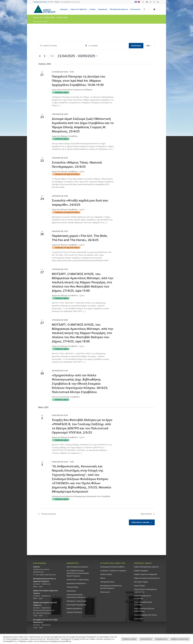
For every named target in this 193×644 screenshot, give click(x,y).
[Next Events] (45, 56)
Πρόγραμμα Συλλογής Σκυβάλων (113, 567)
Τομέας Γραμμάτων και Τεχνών (145, 615)
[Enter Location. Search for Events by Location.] (106, 46)
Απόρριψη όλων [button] (161, 639)
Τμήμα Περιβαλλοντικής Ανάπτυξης (143, 603)
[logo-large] (44, 9)
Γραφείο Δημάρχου (141, 571)
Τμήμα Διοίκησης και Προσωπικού (147, 578)
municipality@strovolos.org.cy (70, 2)
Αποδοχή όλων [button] (146, 639)
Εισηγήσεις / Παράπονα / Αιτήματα (113, 571)
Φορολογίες (71, 591)
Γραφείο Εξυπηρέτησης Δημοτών (146, 567)
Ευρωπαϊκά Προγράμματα (76, 605)
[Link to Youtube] (147, 2)
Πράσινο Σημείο (106, 574)
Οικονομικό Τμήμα (141, 582)
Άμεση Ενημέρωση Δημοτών (77, 567)
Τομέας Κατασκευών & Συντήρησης (142, 597)
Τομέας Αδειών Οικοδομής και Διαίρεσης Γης (145, 591)
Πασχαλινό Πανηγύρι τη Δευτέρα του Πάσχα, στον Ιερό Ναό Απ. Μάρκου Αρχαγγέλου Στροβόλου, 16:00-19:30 (79, 81)
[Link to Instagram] (151, 2)
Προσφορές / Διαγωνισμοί (77, 601)
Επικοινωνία (105, 592)
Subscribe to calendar (140, 522)
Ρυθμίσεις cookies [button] (129, 639)
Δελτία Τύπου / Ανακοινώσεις (78, 580)
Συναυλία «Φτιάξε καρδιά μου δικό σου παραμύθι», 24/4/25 (80, 202)
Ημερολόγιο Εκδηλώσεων (76, 583)
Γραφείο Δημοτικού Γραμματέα (146, 574)
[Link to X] (154, 2)
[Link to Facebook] (143, 2)
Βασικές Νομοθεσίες (74, 608)
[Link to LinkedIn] (158, 2)
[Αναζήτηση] (144, 9)
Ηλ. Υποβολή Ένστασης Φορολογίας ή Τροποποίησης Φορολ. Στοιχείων (78, 573)
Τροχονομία (138, 619)
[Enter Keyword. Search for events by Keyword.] (61, 46)
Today (52, 56)
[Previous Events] (40, 56)
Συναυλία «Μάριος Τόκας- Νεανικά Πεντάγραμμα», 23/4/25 (77, 164)
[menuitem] (64, 9)
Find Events (136, 46)
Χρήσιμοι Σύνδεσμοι (74, 612)
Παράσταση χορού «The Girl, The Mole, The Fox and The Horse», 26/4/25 (80, 238)
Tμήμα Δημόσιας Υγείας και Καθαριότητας (144, 610)
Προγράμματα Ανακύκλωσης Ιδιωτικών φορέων (111, 587)
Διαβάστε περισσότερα (180, 639)
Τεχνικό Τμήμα (139, 586)
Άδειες (103, 578)
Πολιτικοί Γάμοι (72, 587)
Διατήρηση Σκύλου (107, 582)
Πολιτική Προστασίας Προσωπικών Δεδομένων (76, 596)
